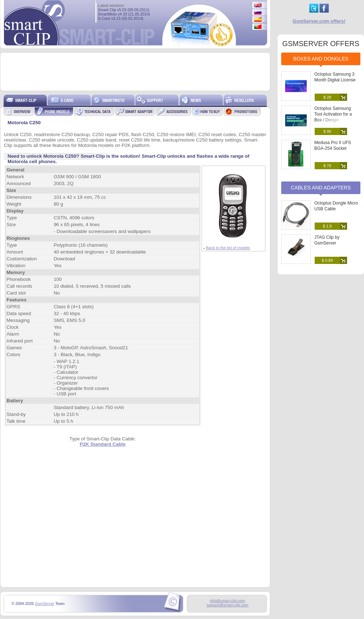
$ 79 (327, 166)
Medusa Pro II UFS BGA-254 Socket (333, 145)
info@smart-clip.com (227, 601)
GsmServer (45, 604)
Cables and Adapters (321, 188)
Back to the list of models (228, 248)
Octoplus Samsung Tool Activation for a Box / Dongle (333, 114)
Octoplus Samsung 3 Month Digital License (335, 77)
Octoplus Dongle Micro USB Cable (336, 206)
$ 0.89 (327, 260)
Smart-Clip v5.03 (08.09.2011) (124, 10)
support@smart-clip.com (228, 605)
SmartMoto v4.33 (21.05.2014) (124, 14)
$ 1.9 (327, 226)
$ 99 (327, 131)
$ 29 (327, 97)
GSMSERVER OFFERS (321, 44)
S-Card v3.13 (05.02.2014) (121, 18)
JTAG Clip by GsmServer (327, 240)
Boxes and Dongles (321, 59)
